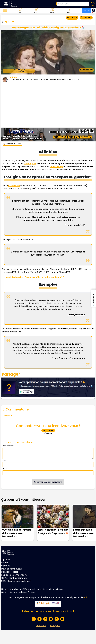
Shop (68, 10)
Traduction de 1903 (75, 225)
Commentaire (8, 446)
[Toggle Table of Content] (19, 142)
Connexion (41, 626)
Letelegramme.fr (76, 314)
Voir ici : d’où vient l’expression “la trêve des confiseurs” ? (35, 277)
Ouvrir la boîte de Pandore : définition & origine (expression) (17, 533)
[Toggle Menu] (5, 10)
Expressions (10, 22)
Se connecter (48, 430)
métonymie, (30, 164)
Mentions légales (10, 572)
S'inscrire (48, 433)
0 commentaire (86, 70)
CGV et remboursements (14, 578)
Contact (5, 566)
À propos (6, 560)
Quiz (20, 10)
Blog (36, 10)
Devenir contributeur (12, 569)
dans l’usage (56, 167)
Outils (52, 10)
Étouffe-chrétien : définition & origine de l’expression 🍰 (53, 531)
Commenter (7, 416)
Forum (5, 563)
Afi (85, 597)
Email (5, 468)
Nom (5, 460)
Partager (11, 374)
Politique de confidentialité (14, 575)
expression (14, 186)
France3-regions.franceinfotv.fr (68, 358)
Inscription (55, 626)
